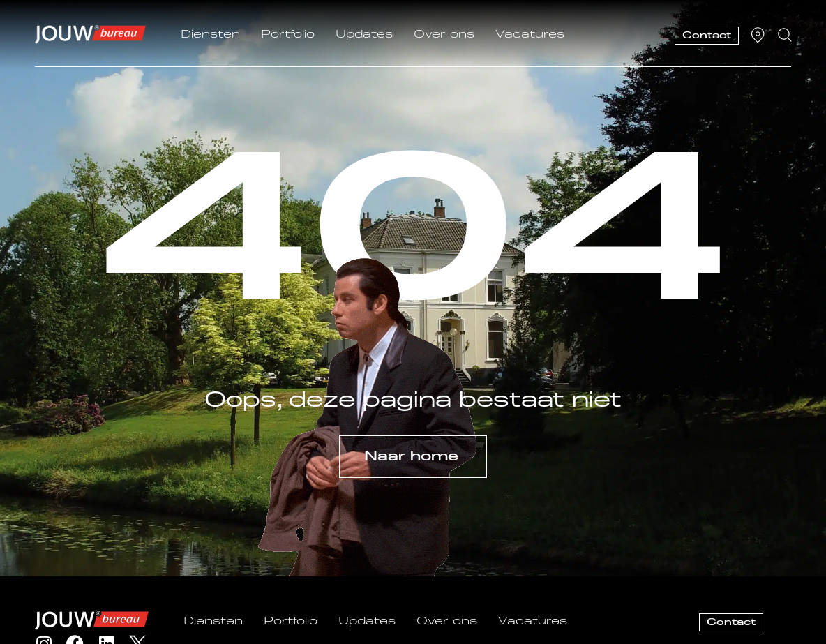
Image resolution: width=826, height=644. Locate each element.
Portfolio (288, 35)
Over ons (444, 35)
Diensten (210, 35)
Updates (364, 35)
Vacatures (530, 35)
